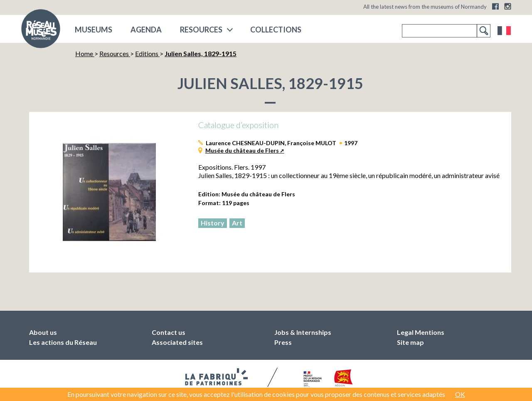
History (213, 223)
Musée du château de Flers (242, 150)
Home (85, 53)
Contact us (169, 332)
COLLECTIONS (276, 30)
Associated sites (177, 342)
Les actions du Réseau (63, 342)
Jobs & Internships (303, 332)
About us (43, 332)
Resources (201, 30)
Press (283, 342)
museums (94, 30)
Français (504, 31)
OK (460, 394)
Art (237, 223)
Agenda (146, 30)
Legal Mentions (421, 332)
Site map (410, 342)
